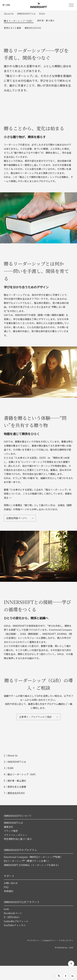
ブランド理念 (11, 831)
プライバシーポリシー (15, 835)
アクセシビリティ (66, 940)
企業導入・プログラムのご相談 (36, 717)
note (6, 909)
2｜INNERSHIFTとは (15, 762)
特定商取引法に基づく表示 (18, 839)
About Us (9, 14)
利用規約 (8, 891)
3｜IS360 (9, 768)
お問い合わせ (11, 883)
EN (8, 5)
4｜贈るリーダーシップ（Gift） (20, 774)
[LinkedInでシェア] (72, 976)
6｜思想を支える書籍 (15, 787)
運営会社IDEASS (33, 28)
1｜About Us (11, 755)
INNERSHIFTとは (26, 14)
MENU (71, 5)
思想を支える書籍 (12, 28)
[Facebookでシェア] (66, 976)
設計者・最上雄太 (46, 20)
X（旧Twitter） (12, 917)
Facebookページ (13, 913)
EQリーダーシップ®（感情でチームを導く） (27, 861)
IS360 (42, 14)
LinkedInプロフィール (16, 921)
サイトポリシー (34, 940)
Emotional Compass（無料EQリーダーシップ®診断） (33, 857)
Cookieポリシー (49, 940)
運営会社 (8, 827)
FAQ (6, 887)
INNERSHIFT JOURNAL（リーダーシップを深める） (32, 865)
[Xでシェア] (59, 976)
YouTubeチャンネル (15, 925)
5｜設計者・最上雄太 (15, 781)
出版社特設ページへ (17, 518)
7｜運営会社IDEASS (14, 793)
